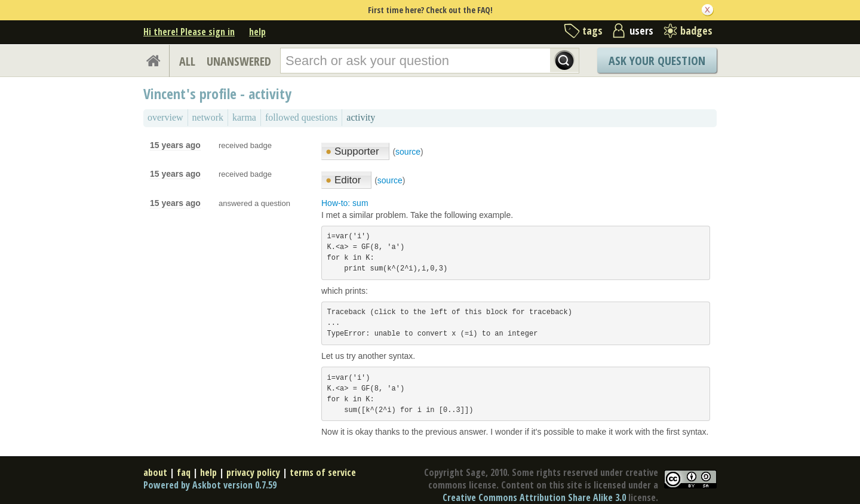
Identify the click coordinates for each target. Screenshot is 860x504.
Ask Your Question (657, 61)
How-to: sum (345, 203)
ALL (187, 61)
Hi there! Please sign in (189, 32)
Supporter (354, 151)
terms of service (323, 472)
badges (696, 30)
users (641, 30)
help (257, 32)
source (408, 152)
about (155, 472)
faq (184, 472)
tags (592, 30)
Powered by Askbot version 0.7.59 (210, 485)
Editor (345, 180)
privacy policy (253, 472)
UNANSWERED (239, 61)
